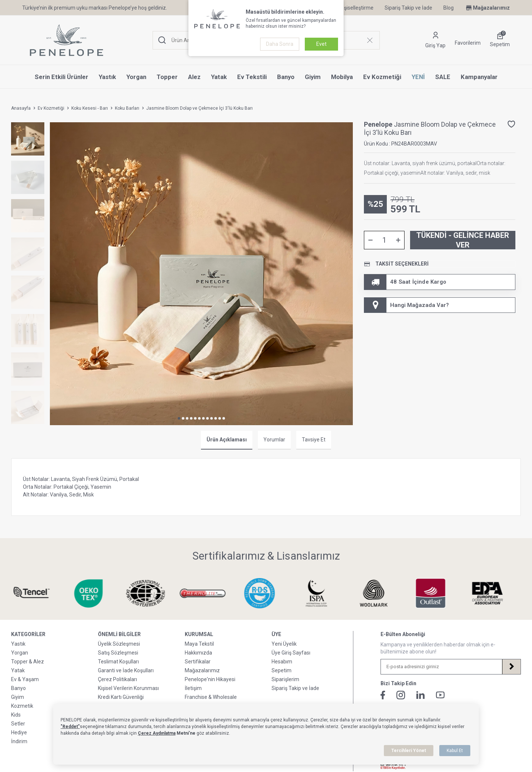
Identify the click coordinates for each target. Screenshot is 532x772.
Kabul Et (455, 751)
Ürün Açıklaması (227, 440)
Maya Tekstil (199, 644)
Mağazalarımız (487, 8)
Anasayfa (21, 108)
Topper (167, 77)
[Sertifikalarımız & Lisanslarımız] (38, 593)
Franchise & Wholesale (211, 697)
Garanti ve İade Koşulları (126, 670)
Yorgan (136, 77)
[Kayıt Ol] (511, 667)
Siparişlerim (285, 679)
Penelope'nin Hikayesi (210, 679)
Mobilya (342, 77)
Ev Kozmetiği (382, 77)
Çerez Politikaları (117, 679)
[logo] (66, 40)
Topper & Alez (28, 662)
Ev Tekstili (252, 77)
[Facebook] (383, 695)
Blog (449, 8)
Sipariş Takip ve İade (408, 8)
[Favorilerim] (468, 40)
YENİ (418, 77)
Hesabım (282, 662)
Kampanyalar (479, 77)
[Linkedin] (421, 695)
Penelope (379, 124)
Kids (16, 715)
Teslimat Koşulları (118, 662)
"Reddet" (70, 727)
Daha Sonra (280, 44)
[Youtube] (440, 695)
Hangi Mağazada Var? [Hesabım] (407, 305)
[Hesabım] (435, 40)
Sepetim (282, 670)
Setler (18, 724)
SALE (443, 77)
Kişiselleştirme (353, 8)
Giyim (313, 77)
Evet (321, 44)
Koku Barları (127, 108)
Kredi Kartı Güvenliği (121, 697)
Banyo (286, 77)
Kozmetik (22, 706)
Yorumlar (274, 440)
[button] (179, 418)
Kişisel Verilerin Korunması (128, 688)
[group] (201, 274)
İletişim (193, 688)
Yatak (219, 77)
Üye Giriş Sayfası (291, 653)
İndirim (19, 741)
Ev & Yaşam (25, 679)
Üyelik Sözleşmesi (119, 644)
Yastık (107, 77)
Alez (194, 77)
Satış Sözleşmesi (118, 653)
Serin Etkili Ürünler (62, 77)
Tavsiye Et (314, 440)
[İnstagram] (401, 695)
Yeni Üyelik (284, 644)
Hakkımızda (198, 653)
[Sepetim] (500, 40)
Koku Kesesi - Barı (90, 108)
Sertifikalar (198, 662)
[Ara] (162, 40)
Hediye (19, 732)
